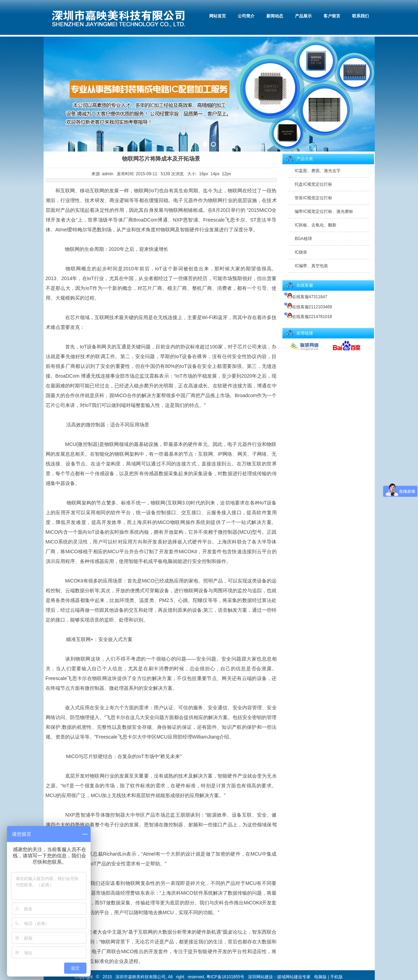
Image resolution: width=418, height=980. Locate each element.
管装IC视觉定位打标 (313, 198)
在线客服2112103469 (308, 307)
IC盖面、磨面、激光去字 (318, 171)
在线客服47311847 (306, 297)
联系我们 (360, 16)
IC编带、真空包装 (311, 266)
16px (204, 174)
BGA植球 (303, 239)
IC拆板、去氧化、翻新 (316, 225)
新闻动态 (275, 16)
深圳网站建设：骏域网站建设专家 (279, 977)
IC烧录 (301, 252)
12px (226, 174)
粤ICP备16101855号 (225, 977)
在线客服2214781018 (308, 317)
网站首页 (218, 16)
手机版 (336, 977)
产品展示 (303, 16)
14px (215, 174)
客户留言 (332, 16)
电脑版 (320, 977)
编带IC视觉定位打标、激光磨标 (324, 211)
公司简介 (246, 16)
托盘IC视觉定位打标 (313, 184)
